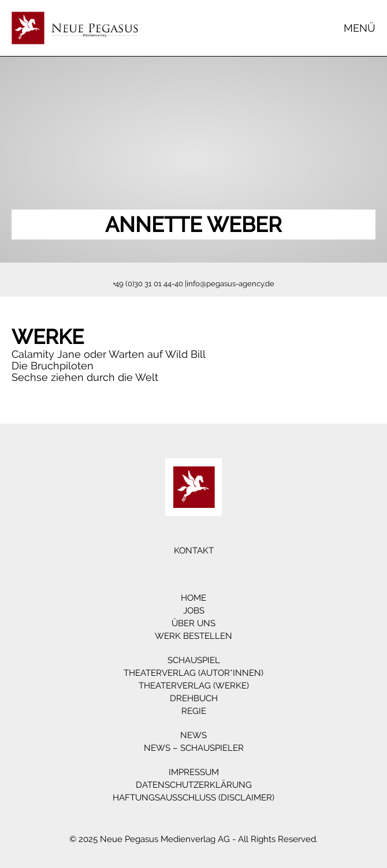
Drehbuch (194, 698)
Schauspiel (194, 660)
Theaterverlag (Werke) (194, 686)
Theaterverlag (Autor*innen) (193, 673)
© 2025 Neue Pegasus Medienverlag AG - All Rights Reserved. (193, 839)
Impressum (194, 772)
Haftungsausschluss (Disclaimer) (193, 798)
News (193, 735)
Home (193, 598)
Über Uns (193, 623)
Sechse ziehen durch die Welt (85, 377)
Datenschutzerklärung (194, 785)
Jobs (194, 611)
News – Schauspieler (194, 748)
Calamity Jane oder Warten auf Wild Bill (109, 354)
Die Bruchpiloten (53, 366)
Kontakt (194, 551)
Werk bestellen (193, 636)
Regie (194, 711)
